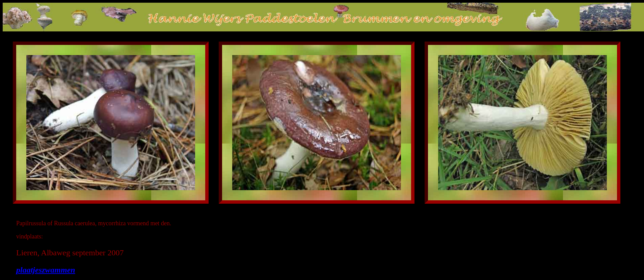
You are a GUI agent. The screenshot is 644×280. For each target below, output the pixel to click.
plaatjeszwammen (46, 270)
